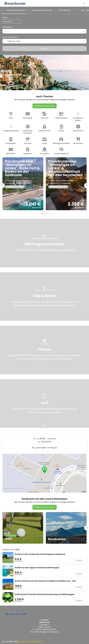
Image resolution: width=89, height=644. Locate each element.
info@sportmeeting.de (49, 632)
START (44, 49)
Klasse (5, 18)
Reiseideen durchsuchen (45, 106)
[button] (1, 10)
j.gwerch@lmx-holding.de (46, 448)
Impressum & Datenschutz (31, 641)
